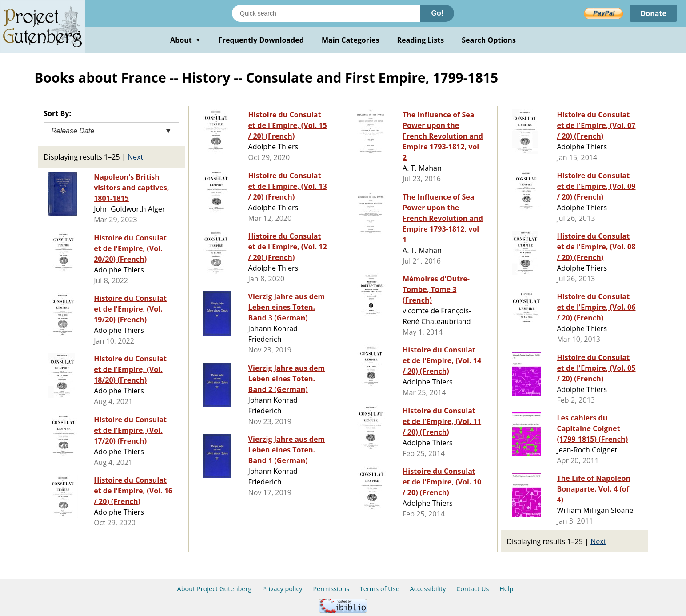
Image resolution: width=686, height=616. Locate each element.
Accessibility (428, 589)
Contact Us (473, 589)
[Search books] (326, 13)
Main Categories (351, 40)
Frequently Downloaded (261, 40)
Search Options (489, 40)
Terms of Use (380, 589)
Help (506, 589)
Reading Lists (421, 40)
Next (135, 157)
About (185, 40)
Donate (653, 13)
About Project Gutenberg (215, 589)
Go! (437, 13)
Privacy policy (282, 589)
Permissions (331, 589)
